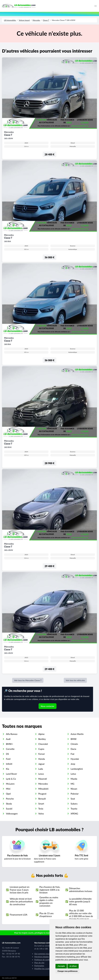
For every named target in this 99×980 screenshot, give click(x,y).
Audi (8, 739)
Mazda (74, 779)
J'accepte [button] (61, 966)
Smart (41, 804)
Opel (8, 794)
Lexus (41, 774)
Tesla (41, 809)
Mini (8, 789)
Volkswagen (12, 814)
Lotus (73, 774)
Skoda (9, 804)
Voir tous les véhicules (75, 680)
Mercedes (36, 20)
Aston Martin (77, 734)
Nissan (74, 789)
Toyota (74, 809)
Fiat (72, 754)
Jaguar (41, 764)
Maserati (43, 779)
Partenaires (39, 966)
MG (72, 784)
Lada (41, 769)
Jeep (73, 764)
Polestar (75, 794)
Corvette (10, 749)
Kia (8, 769)
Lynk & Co (11, 779)
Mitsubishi (43, 789)
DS (7, 754)
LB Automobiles (10, 20)
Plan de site (39, 963)
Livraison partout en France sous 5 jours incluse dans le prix (19, 890)
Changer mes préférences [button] (67, 971)
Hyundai (75, 759)
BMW (74, 739)
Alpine (41, 734)
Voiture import (24, 20)
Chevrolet (43, 744)
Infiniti (9, 764)
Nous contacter (47, 706)
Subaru (74, 804)
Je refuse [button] (73, 966)
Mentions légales (42, 957)
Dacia (73, 749)
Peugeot (42, 794)
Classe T (46, 20)
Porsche (10, 799)
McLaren (10, 784)
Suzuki (9, 809)
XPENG (74, 814)
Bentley (42, 739)
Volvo (41, 814)
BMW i (9, 744)
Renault (42, 799)
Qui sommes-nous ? (43, 954)
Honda (42, 759)
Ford (8, 759)
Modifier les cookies (43, 969)
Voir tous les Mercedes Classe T (28, 680)
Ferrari (42, 754)
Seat (73, 799)
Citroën (74, 744)
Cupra (41, 749)
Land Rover (11, 774)
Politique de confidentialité (46, 960)
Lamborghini (77, 769)
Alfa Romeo (12, 734)
